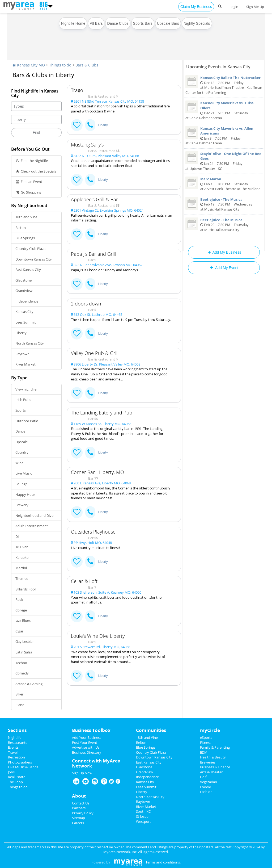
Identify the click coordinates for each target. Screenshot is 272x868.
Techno (21, 663)
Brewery (22, 505)
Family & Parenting (215, 747)
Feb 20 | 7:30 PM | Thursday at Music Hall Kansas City (224, 225)
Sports (21, 410)
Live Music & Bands (23, 767)
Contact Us (81, 803)
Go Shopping (28, 192)
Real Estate (17, 777)
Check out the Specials (36, 171)
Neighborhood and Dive (34, 515)
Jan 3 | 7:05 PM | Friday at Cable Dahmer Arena (224, 136)
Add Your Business (87, 737)
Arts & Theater (211, 772)
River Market (25, 364)
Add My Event (224, 268)
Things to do (60, 65)
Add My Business (224, 252)
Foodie (205, 787)
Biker (19, 694)
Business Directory (87, 752)
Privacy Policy (83, 813)
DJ (17, 536)
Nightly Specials (197, 23)
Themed (22, 578)
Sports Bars (143, 23)
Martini (21, 568)
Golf (203, 777)
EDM (204, 752)
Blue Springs (25, 238)
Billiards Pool (25, 589)
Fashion (206, 792)
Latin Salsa (24, 652)
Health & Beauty (213, 757)
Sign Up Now (82, 773)
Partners (79, 808)
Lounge (21, 484)
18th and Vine (26, 217)
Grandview (24, 291)
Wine (19, 463)
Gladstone (24, 280)
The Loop (15, 782)
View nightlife (26, 389)
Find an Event (29, 182)
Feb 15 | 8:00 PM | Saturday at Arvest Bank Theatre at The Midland (224, 184)
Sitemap (78, 818)
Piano (20, 705)
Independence (27, 301)
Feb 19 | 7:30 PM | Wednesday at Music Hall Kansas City (224, 204)
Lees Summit (26, 322)
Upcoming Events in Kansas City (218, 67)
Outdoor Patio (27, 421)
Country (22, 452)
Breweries (208, 762)
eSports (206, 737)
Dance (20, 431)
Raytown (22, 354)
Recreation (16, 757)
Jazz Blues (23, 620)
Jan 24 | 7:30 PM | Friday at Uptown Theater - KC (224, 161)
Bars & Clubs (87, 65)
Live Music (24, 473)
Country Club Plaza (30, 249)
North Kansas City (30, 343)
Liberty (21, 333)
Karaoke (22, 557)
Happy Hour (25, 494)
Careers (78, 823)
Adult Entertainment (32, 526)
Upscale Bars (168, 23)
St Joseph (143, 816)
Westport (143, 821)
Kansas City (24, 312)
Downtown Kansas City (34, 259)
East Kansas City (28, 270)
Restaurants (18, 743)
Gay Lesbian (25, 641)
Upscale (22, 442)
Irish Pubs (23, 400)
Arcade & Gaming (29, 684)
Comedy (22, 673)
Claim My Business (196, 7)
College (21, 610)
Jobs (11, 772)
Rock (19, 599)
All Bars (96, 23)
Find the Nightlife (32, 161)
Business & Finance (215, 767)
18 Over (22, 547)
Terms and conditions (163, 862)
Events (13, 747)
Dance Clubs (118, 23)
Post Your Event (85, 743)
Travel (13, 752)
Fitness (206, 743)
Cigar (19, 631)
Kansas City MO (29, 65)
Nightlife (15, 737)
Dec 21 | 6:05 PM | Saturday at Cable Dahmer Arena (224, 110)
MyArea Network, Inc (120, 852)
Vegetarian (209, 782)
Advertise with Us (86, 747)
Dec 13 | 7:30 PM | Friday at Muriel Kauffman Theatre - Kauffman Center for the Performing (224, 85)
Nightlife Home (73, 23)
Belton (21, 228)
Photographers (20, 762)
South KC (143, 811)
